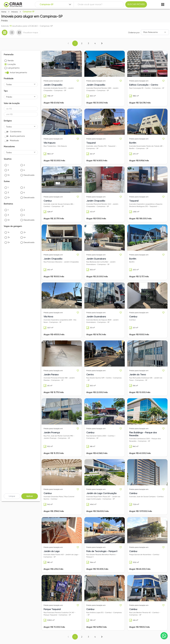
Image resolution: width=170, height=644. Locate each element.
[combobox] (56, 5)
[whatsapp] (164, 636)
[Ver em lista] (12, 32)
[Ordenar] (155, 32)
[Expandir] (70, 4)
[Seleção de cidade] (56, 5)
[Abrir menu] (163, 4)
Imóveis (15, 12)
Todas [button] (9, 84)
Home (4, 12)
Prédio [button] (9, 97)
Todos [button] (9, 127)
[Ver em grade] (5, 32)
